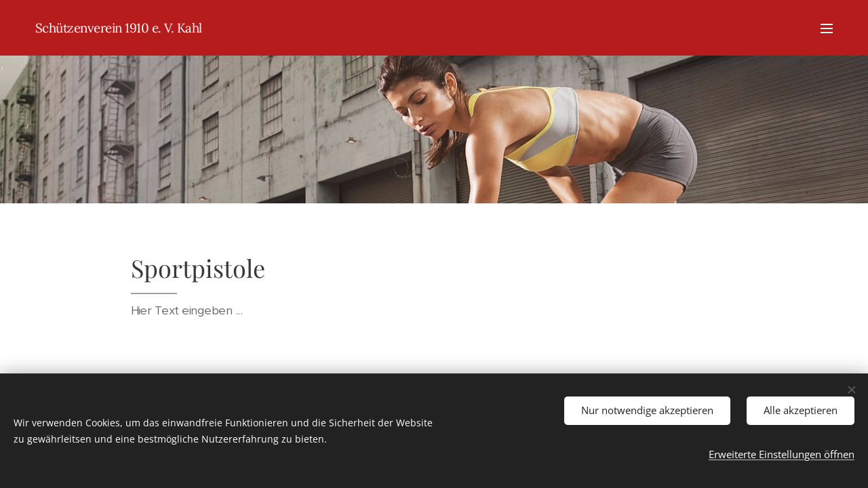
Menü (827, 28)
